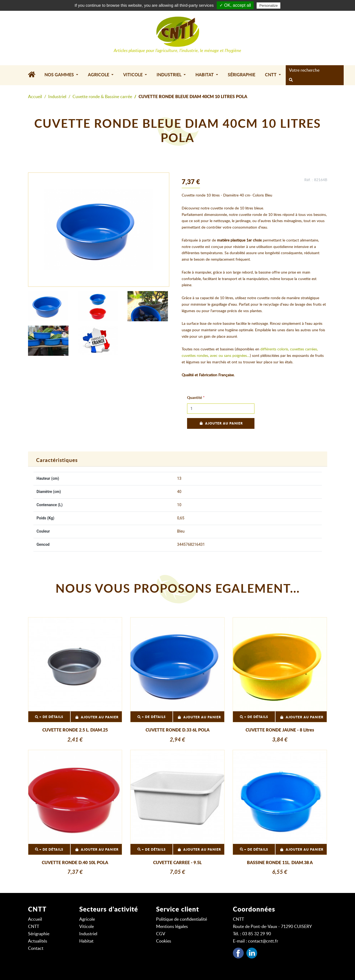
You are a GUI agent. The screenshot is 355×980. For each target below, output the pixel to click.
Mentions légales (172, 927)
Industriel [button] (170, 75)
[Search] (313, 70)
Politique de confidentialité (182, 919)
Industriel (57, 97)
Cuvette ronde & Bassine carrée (102, 97)
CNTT (34, 927)
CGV (161, 934)
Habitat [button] (205, 75)
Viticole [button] (133, 75)
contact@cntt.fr (263, 941)
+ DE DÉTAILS (49, 717)
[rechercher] (291, 80)
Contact (36, 948)
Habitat (86, 941)
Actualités (38, 941)
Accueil (35, 97)
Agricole (87, 919)
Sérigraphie (242, 75)
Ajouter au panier (221, 423)
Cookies (164, 941)
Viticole (87, 927)
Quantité (194, 398)
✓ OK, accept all (235, 5)
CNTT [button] (271, 75)
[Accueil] (34, 75)
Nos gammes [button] (60, 75)
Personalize (268, 6)
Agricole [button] (99, 75)
